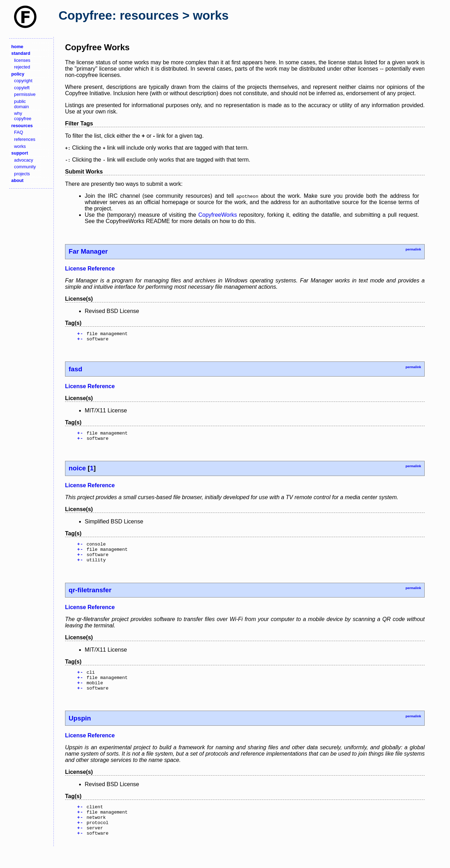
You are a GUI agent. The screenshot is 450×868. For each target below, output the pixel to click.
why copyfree (23, 116)
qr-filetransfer (90, 598)
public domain (21, 104)
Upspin (80, 731)
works (20, 146)
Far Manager (88, 251)
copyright (23, 81)
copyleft (22, 88)
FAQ (19, 132)
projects (22, 174)
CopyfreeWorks (218, 215)
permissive (25, 94)
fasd (75, 371)
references (25, 139)
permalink (413, 249)
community (25, 167)
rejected (22, 67)
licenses (22, 60)
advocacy (24, 160)
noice (77, 472)
